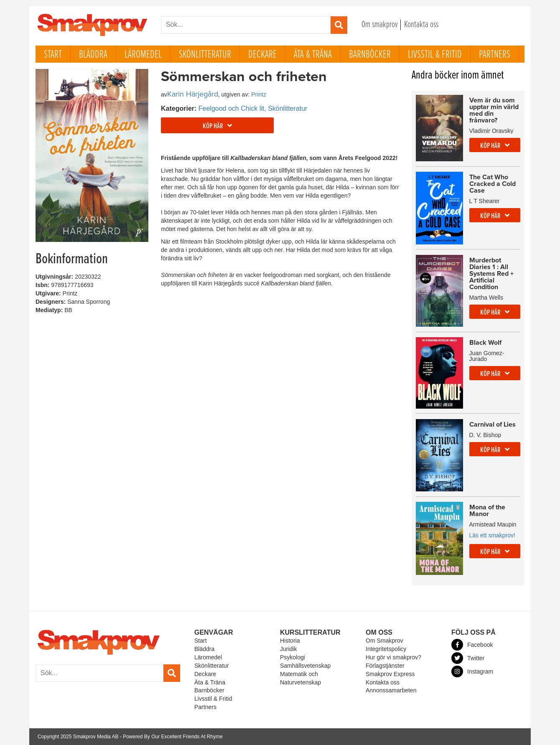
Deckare (262, 55)
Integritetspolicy (386, 649)
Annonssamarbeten (391, 690)
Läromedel (143, 55)
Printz (259, 94)
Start (53, 55)
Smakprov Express (390, 674)
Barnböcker (370, 55)
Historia (290, 641)
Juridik (288, 649)
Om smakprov (380, 25)
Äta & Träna (313, 55)
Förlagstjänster (385, 666)
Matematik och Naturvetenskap (300, 678)
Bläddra (93, 55)
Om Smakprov (384, 641)
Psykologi (293, 657)
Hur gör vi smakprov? (393, 657)
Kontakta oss (421, 25)
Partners (495, 55)
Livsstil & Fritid (435, 55)
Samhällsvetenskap (305, 666)
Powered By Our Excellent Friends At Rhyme (173, 737)
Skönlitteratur (205, 55)
